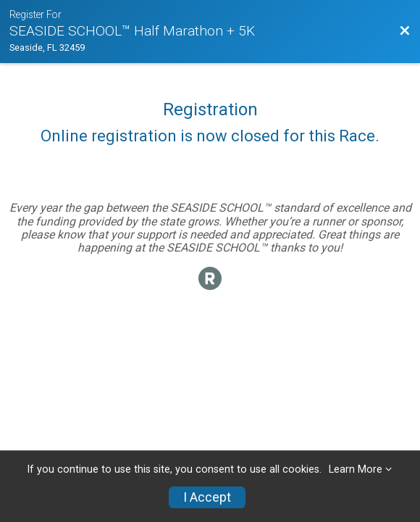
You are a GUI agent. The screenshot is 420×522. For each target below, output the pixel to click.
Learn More (356, 469)
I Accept (207, 497)
